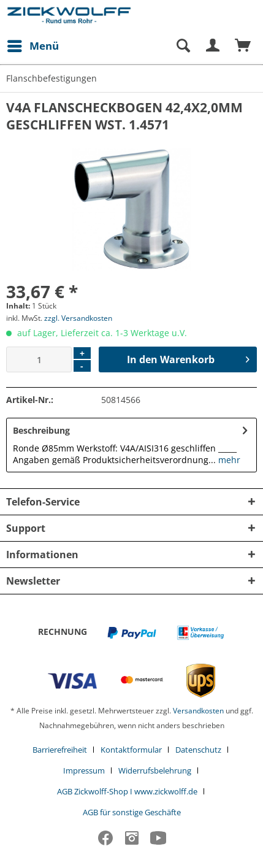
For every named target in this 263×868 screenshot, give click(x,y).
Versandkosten (198, 711)
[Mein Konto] (213, 46)
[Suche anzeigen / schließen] (183, 46)
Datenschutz (198, 750)
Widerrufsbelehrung (155, 770)
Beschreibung (41, 430)
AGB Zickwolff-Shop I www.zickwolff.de (127, 791)
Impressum (84, 770)
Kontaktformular (131, 750)
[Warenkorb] (243, 46)
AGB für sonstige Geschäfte (132, 812)
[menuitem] (32, 46)
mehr (228, 460)
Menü (33, 44)
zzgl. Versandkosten (78, 318)
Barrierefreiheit (60, 750)
